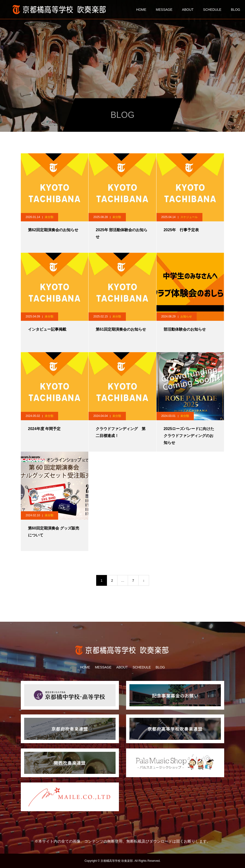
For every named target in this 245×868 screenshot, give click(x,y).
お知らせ (186, 316)
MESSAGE (164, 10)
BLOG (236, 10)
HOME (141, 10)
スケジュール (189, 217)
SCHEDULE (212, 10)
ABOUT (188, 10)
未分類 (49, 217)
